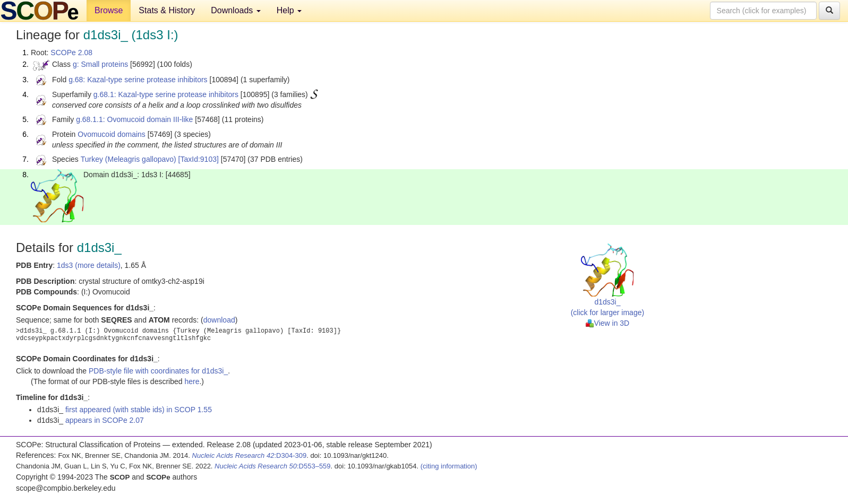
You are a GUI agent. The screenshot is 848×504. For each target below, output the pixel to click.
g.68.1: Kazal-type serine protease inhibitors (166, 94)
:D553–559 (273, 466)
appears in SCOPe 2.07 (105, 420)
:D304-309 (250, 455)
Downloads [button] (236, 10)
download (219, 320)
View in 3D (608, 323)
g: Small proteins (100, 64)
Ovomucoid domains (112, 134)
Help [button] (289, 10)
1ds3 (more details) (89, 265)
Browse (109, 10)
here (192, 381)
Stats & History (167, 10)
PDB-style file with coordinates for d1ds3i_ (158, 371)
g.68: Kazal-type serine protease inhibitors (138, 80)
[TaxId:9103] (199, 159)
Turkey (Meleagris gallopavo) (129, 159)
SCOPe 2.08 (71, 53)
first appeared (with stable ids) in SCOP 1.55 (139, 410)
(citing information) (449, 466)
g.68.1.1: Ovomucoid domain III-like (134, 119)
